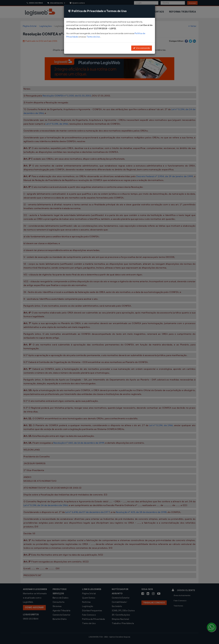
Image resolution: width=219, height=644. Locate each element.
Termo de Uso (93, 37)
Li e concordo (142, 48)
